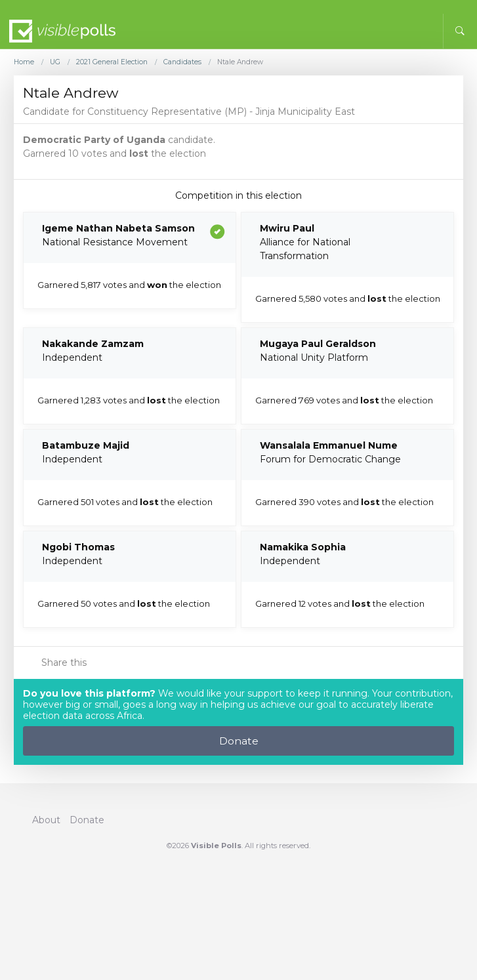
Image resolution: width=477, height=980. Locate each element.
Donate (239, 741)
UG (55, 62)
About (46, 820)
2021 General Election (112, 62)
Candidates (182, 62)
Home (24, 62)
